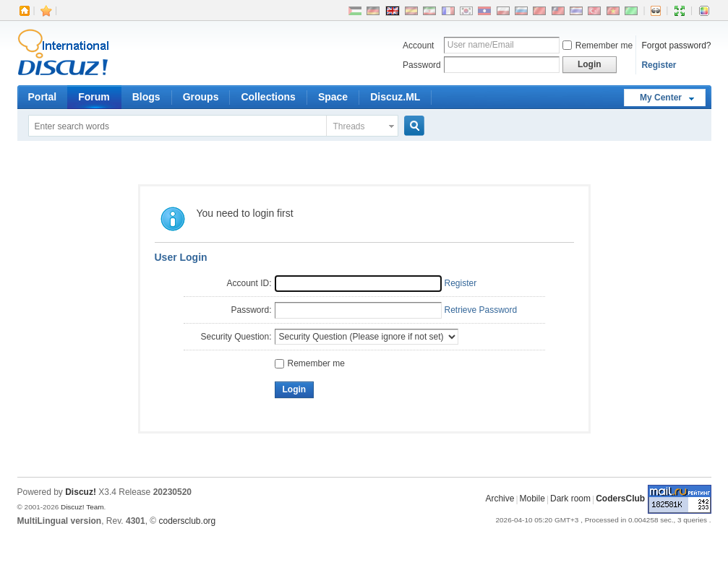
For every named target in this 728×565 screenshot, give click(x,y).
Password (422, 65)
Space (333, 97)
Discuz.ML (395, 97)
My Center (661, 98)
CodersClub (620, 499)
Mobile (532, 499)
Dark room (570, 499)
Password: (251, 310)
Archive (500, 499)
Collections (268, 97)
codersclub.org (188, 521)
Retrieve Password (481, 310)
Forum (94, 97)
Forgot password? (676, 46)
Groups (201, 97)
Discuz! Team (82, 507)
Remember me (598, 46)
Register (659, 65)
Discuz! (81, 492)
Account (418, 46)
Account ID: (249, 283)
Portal (43, 97)
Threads (349, 126)
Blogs (146, 97)
